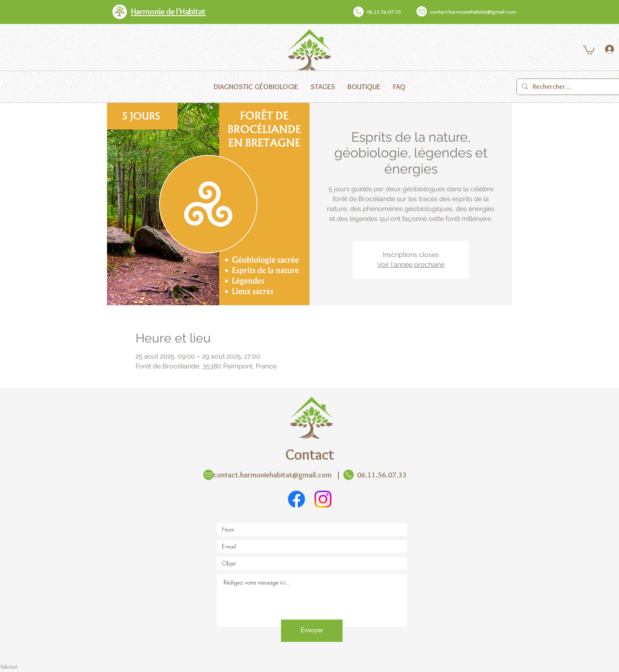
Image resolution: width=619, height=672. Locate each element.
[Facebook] (296, 499)
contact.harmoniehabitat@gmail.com (473, 12)
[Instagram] (323, 499)
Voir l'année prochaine (411, 265)
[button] (589, 50)
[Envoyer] (312, 631)
